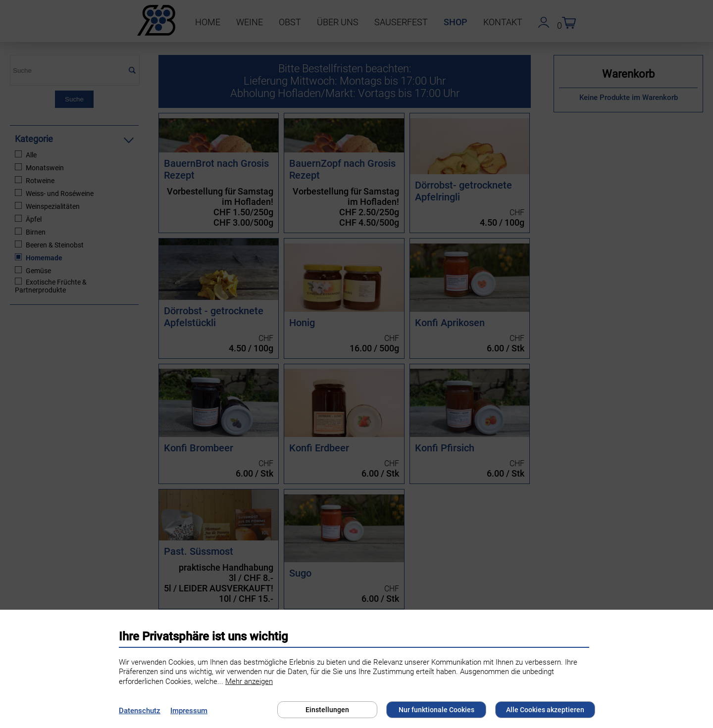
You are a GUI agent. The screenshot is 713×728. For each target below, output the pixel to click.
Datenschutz (140, 711)
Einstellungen (327, 710)
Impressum (189, 711)
